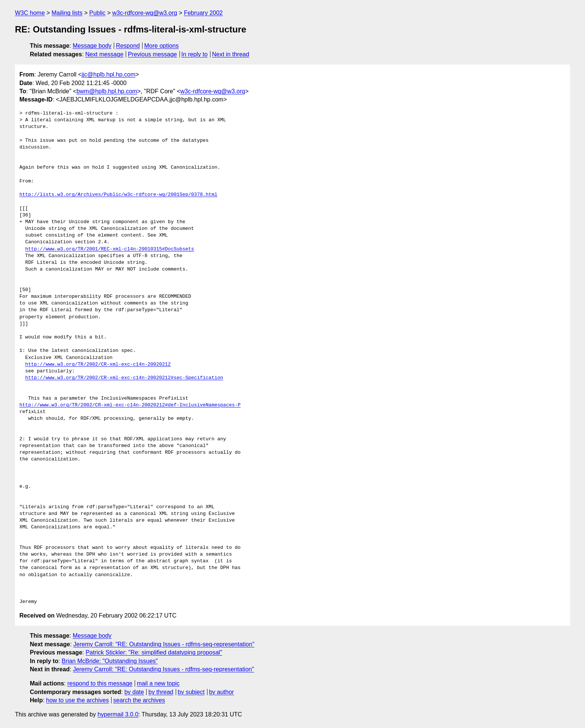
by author (221, 692)
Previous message (153, 54)
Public (97, 13)
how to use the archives (78, 700)
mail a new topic (158, 683)
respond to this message (100, 683)
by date (134, 692)
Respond (128, 46)
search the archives (139, 700)
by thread (161, 692)
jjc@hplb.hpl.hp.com (109, 74)
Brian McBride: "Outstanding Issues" (110, 661)
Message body (92, 46)
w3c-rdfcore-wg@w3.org (145, 13)
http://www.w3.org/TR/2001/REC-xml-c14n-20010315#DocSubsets (110, 249)
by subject (191, 692)
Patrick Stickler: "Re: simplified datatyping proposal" (154, 652)
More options (162, 46)
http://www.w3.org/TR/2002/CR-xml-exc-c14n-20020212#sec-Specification (124, 378)
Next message (104, 54)
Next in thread (231, 54)
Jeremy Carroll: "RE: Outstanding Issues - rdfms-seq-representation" (164, 644)
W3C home (30, 13)
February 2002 (203, 13)
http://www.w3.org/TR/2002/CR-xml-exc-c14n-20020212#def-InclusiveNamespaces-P (130, 405)
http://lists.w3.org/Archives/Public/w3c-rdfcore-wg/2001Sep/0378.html (118, 195)
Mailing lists (67, 13)
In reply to (194, 54)
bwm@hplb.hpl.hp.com (107, 91)
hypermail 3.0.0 (118, 714)
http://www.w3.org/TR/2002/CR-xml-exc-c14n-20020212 (98, 365)
